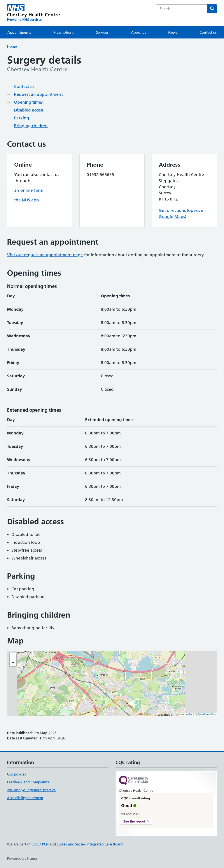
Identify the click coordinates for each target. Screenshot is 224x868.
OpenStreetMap (207, 715)
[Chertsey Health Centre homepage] (33, 13)
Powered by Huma (22, 858)
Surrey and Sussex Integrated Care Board (90, 844)
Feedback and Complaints (28, 782)
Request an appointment (38, 94)
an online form (29, 190)
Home (12, 46)
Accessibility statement (25, 798)
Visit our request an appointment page (45, 255)
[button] (13, 657)
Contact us (208, 32)
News (173, 32)
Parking (22, 118)
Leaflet (187, 715)
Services (102, 32)
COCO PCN (40, 844)
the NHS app (27, 200)
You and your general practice (31, 790)
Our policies (16, 774)
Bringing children (31, 126)
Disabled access (29, 110)
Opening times (28, 102)
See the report (134, 821)
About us (138, 32)
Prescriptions (64, 32)
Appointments (19, 32)
